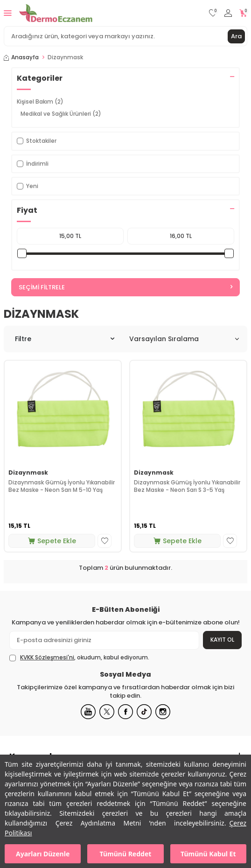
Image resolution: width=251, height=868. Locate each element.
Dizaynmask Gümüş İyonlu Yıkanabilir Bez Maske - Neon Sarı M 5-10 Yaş (62, 486)
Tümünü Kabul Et (208, 854)
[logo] (56, 13)
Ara (236, 36)
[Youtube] (88, 712)
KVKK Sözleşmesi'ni (47, 657)
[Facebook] (125, 712)
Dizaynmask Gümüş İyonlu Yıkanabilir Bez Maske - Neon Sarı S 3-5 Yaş (187, 486)
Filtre (65, 339)
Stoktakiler (37, 141)
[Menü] (8, 13)
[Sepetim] (243, 13)
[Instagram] (163, 712)
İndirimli (33, 164)
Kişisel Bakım (40, 101)
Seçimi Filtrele (125, 287)
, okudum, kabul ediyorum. (79, 658)
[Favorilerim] (213, 13)
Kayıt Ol (222, 640)
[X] (107, 712)
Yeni (28, 186)
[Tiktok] (144, 712)
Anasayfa (21, 57)
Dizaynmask (28, 473)
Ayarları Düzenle (43, 854)
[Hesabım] (228, 13)
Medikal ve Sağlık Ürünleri (61, 114)
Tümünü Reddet (126, 854)
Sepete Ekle (52, 541)
